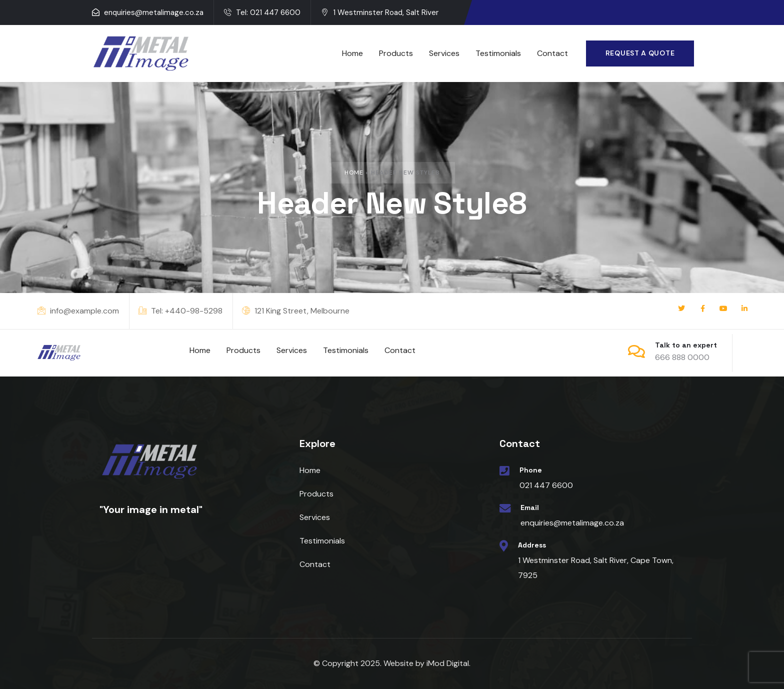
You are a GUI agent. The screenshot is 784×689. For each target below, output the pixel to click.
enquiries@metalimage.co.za (148, 12)
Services (315, 517)
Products (316, 494)
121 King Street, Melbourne (296, 311)
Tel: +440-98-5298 (180, 311)
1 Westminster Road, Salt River (380, 12)
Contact (315, 564)
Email (530, 507)
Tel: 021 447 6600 (262, 12)
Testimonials (322, 541)
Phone (531, 470)
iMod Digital (448, 663)
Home (354, 172)
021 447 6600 (546, 485)
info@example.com (78, 311)
